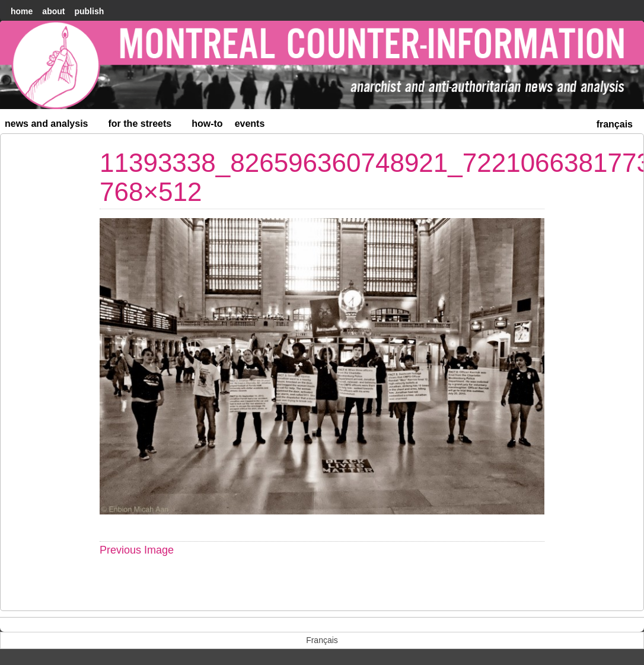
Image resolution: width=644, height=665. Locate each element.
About (53, 11)
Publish (89, 11)
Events (250, 124)
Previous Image (137, 550)
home (22, 11)
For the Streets (145, 126)
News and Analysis (52, 126)
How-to (207, 124)
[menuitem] (615, 123)
